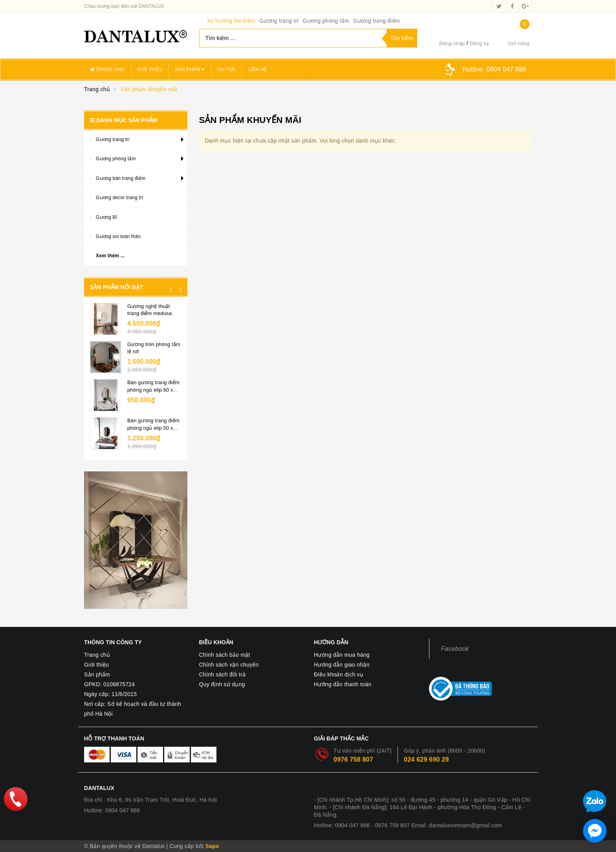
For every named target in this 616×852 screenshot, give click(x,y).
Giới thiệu (150, 70)
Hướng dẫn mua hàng (342, 655)
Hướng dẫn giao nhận (342, 665)
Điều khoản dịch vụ (339, 674)
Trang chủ (107, 70)
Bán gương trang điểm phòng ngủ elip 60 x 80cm (153, 389)
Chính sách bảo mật (225, 655)
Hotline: (494, 69)
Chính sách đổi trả (223, 674)
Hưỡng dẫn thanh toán (343, 684)
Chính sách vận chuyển (229, 665)
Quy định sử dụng (222, 684)
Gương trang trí (279, 21)
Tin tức (226, 70)
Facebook (455, 649)
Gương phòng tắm (326, 21)
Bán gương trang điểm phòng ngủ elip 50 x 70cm (153, 428)
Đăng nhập (452, 43)
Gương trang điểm (377, 21)
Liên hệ (258, 70)
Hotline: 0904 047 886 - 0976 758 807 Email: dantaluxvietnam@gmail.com (408, 825)
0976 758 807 (353, 759)
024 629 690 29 (426, 759)
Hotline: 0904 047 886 (112, 810)
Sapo (212, 846)
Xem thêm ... (110, 256)
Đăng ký (479, 43)
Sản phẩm (190, 70)
